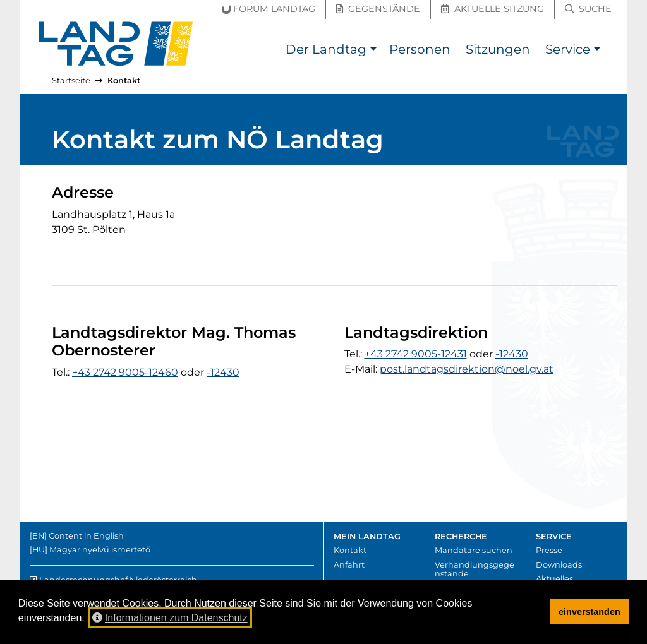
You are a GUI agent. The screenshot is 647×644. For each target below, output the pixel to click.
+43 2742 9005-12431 (416, 354)
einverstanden (590, 612)
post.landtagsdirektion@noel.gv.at (467, 369)
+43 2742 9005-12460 (125, 372)
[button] (373, 51)
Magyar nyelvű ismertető (100, 550)
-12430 (223, 372)
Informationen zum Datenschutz (170, 618)
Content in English (86, 536)
